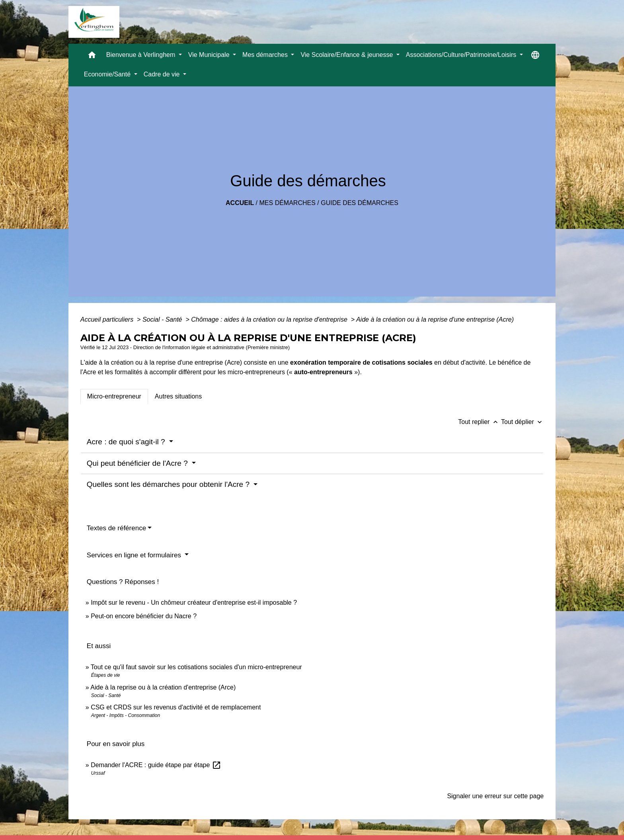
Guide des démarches (360, 203)
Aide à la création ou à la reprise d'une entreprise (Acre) (435, 319)
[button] (92, 57)
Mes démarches (288, 203)
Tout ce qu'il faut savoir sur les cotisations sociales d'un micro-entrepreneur (196, 667)
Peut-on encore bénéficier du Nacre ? (144, 616)
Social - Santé (163, 319)
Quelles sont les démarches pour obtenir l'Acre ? (169, 484)
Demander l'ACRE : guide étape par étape (156, 765)
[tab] (114, 397)
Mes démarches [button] (266, 55)
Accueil (240, 203)
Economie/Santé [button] (108, 74)
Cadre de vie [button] (163, 74)
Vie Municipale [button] (210, 55)
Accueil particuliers (108, 319)
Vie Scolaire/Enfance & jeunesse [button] (347, 55)
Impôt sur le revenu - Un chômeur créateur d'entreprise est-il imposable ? (194, 603)
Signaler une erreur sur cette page (495, 796)
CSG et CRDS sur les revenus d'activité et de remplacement (176, 707)
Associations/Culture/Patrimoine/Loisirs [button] (462, 55)
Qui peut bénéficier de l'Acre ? (138, 463)
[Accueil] (94, 22)
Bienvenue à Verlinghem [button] (142, 55)
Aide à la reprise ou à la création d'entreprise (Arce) (163, 687)
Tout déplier (522, 422)
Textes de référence (116, 528)
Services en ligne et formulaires (135, 555)
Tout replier (480, 422)
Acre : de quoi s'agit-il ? (127, 442)
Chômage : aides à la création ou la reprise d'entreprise (270, 319)
